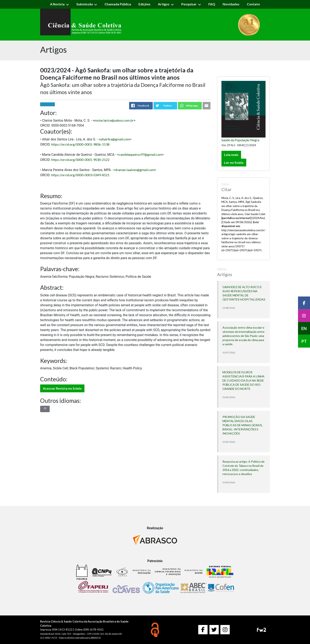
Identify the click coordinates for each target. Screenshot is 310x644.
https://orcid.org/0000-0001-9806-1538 (80, 144)
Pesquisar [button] (189, 4)
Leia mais (231, 155)
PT (304, 341)
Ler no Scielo (234, 162)
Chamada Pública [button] (118, 4)
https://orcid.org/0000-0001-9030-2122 (80, 160)
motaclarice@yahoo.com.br (114, 120)
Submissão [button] (85, 4)
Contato (253, 4)
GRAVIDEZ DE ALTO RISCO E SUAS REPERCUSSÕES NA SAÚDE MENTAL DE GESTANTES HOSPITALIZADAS (244, 293)
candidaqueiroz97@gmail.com (140, 154)
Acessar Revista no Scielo (62, 388)
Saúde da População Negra (240, 140)
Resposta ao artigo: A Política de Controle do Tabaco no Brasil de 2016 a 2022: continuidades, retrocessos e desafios (243, 468)
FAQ (212, 4)
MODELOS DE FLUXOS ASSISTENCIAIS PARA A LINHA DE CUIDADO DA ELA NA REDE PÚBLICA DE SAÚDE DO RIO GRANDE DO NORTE (243, 380)
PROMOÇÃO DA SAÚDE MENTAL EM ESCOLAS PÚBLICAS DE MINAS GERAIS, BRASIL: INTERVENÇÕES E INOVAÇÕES (243, 425)
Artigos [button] (164, 4)
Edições (144, 4)
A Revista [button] (58, 4)
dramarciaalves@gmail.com (135, 170)
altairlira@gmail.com (115, 139)
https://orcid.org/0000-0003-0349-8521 (80, 175)
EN (304, 328)
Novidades (231, 4)
